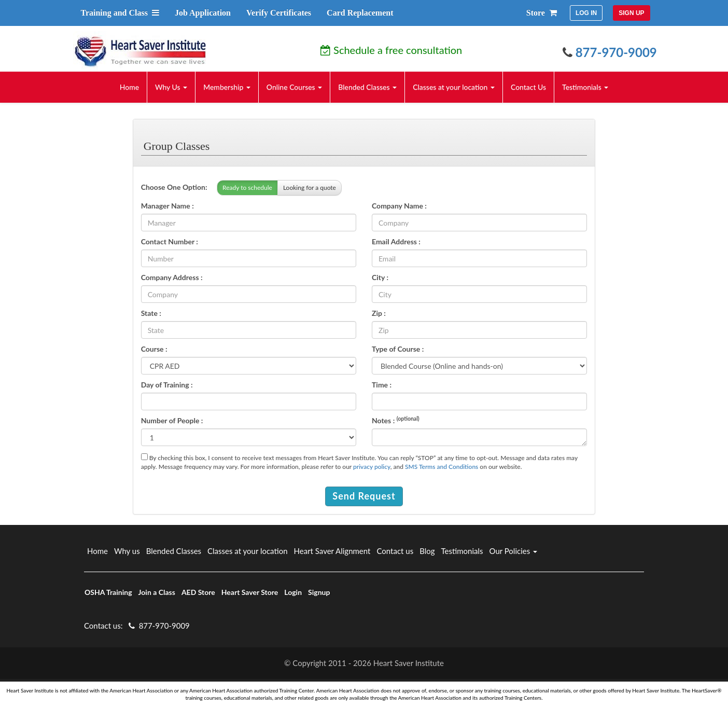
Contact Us (528, 87)
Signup (319, 592)
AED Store (198, 592)
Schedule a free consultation (391, 50)
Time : (382, 385)
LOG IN (586, 13)
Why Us (171, 87)
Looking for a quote (310, 188)
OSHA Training (108, 592)
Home (129, 87)
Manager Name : (167, 206)
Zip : (379, 313)
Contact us (395, 551)
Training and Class (120, 13)
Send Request (364, 496)
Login (293, 592)
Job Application (203, 13)
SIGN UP (631, 13)
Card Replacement (360, 13)
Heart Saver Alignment (332, 551)
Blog (427, 551)
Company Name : (399, 206)
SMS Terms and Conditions (442, 467)
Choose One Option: (174, 187)
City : (380, 277)
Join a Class (157, 592)
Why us (127, 551)
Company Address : (172, 277)
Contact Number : (170, 241)
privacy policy (372, 467)
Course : (154, 349)
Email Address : (396, 241)
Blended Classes (367, 87)
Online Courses (294, 87)
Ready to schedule (247, 188)
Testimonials (585, 87)
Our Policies (514, 551)
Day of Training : (167, 385)
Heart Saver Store (250, 592)
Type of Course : (398, 349)
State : (151, 313)
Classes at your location (454, 87)
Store (542, 13)
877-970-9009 (610, 52)
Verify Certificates (279, 13)
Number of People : (172, 420)
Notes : (396, 420)
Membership (227, 87)
